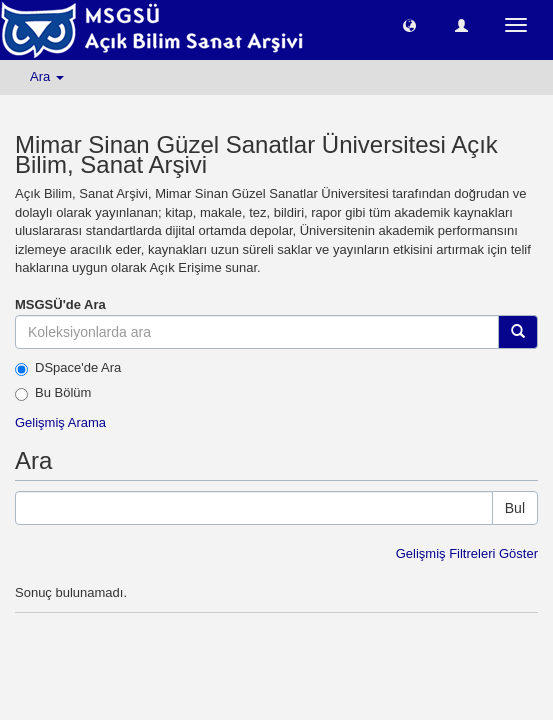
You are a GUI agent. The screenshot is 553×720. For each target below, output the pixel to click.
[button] (409, 24)
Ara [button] (47, 76)
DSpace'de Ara (68, 368)
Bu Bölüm (53, 393)
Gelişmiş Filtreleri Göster (467, 553)
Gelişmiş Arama (60, 422)
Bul (515, 508)
